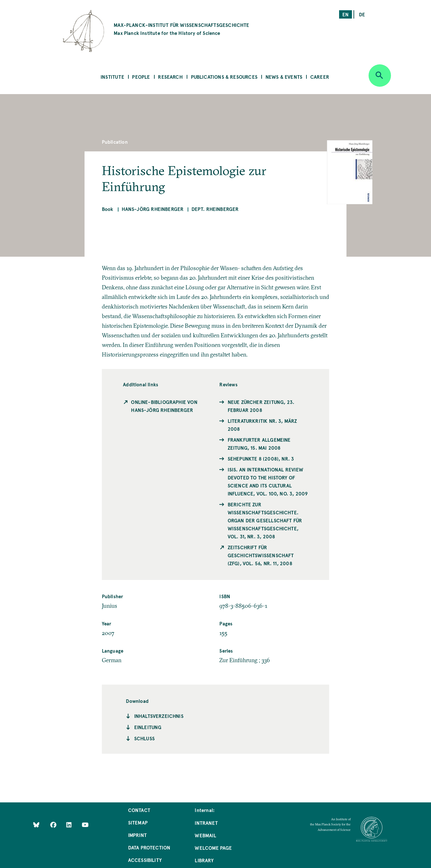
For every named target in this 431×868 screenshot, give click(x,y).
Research (170, 77)
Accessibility (145, 860)
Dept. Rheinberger (215, 209)
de (362, 14)
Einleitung (148, 727)
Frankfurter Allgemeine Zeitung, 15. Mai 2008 (259, 444)
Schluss (144, 738)
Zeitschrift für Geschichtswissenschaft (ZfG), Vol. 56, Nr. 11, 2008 (261, 555)
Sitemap (138, 822)
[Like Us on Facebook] (54, 825)
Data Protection (149, 847)
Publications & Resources (224, 77)
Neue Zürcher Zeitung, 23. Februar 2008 (261, 406)
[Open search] (380, 76)
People (141, 77)
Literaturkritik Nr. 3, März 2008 (262, 425)
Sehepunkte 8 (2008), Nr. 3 (261, 458)
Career (320, 77)
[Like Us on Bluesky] (36, 825)
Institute (112, 77)
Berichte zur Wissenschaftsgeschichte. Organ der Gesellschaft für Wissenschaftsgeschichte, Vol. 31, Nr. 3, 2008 (265, 520)
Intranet (206, 823)
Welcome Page (213, 848)
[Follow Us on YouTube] (85, 825)
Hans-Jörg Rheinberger (153, 209)
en (346, 14)
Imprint (137, 835)
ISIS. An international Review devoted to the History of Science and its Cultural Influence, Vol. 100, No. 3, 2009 (268, 481)
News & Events (284, 77)
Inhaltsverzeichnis (159, 716)
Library (204, 860)
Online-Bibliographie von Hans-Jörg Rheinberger (164, 406)
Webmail (205, 835)
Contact (139, 810)
